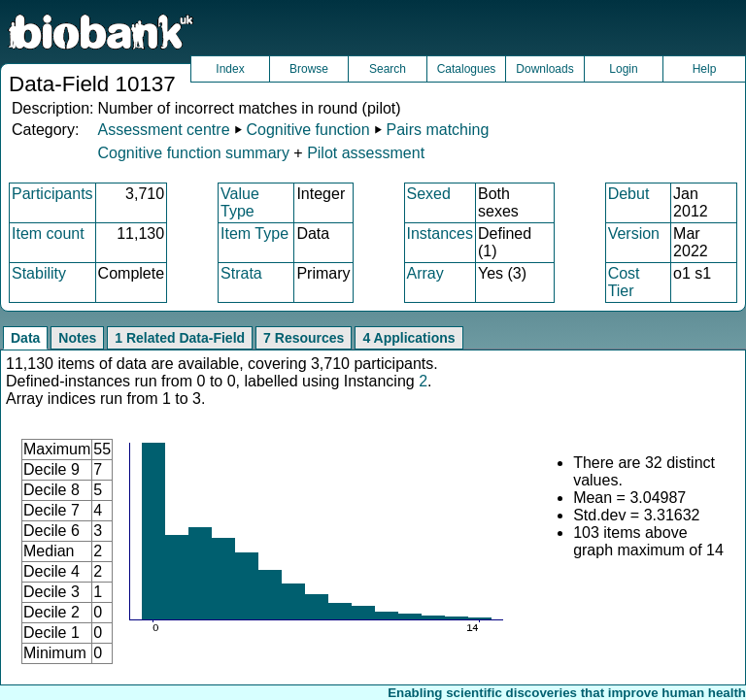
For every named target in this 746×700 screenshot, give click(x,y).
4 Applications (408, 338)
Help (705, 69)
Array (425, 273)
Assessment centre (163, 130)
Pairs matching (438, 130)
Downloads (544, 69)
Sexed (429, 194)
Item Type (254, 233)
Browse (309, 69)
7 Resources (304, 338)
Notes (77, 338)
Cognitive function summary (193, 153)
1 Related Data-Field (180, 338)
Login (623, 69)
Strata (241, 273)
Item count (48, 233)
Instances (440, 233)
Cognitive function (307, 130)
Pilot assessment (366, 153)
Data (25, 338)
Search (388, 69)
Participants (52, 194)
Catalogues (467, 69)
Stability (39, 273)
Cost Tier (624, 282)
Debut (629, 194)
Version (634, 233)
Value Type (240, 202)
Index (230, 69)
